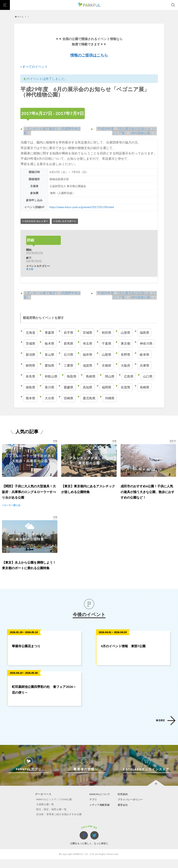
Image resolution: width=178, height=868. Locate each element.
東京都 (30, 269)
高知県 (88, 387)
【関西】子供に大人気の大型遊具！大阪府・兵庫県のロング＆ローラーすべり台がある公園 (29, 496)
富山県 (49, 355)
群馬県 (69, 344)
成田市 (172, 441)
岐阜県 (145, 355)
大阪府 (126, 366)
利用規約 (123, 803)
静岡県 (30, 366)
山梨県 (107, 355)
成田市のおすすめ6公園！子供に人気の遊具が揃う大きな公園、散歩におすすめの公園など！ (148, 496)
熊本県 (30, 398)
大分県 (49, 398)
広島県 (129, 376)
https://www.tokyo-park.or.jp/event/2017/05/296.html (82, 207)
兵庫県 (145, 366)
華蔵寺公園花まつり (26, 655)
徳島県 (30, 387)
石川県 (69, 355)
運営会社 (123, 814)
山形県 (126, 333)
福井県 (88, 355)
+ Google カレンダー (35, 221)
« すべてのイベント (34, 66)
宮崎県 (69, 398)
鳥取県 (72, 376)
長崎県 (145, 387)
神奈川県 (146, 344)
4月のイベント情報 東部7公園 (123, 655)
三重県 (69, 366)
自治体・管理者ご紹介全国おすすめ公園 (58, 823)
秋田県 (107, 333)
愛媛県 (69, 387)
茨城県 (30, 344)
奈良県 (30, 376)
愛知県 (49, 366)
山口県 (148, 376)
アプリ (93, 808)
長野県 (126, 355)
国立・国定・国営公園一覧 (49, 818)
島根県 (91, 376)
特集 (55, 441)
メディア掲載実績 (100, 814)
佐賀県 (126, 387)
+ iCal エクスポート (65, 221)
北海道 (30, 333)
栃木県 (49, 344)
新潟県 (30, 355)
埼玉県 (88, 344)
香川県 (49, 387)
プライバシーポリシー (131, 808)
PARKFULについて (100, 803)
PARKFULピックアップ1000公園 (52, 808)
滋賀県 (88, 366)
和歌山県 (51, 376)
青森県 (49, 333)
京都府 (107, 366)
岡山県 (110, 376)
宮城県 (88, 333)
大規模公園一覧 (43, 813)
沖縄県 (110, 398)
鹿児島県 (89, 398)
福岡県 (107, 387)
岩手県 (69, 333)
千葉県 (107, 344)
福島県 (145, 333)
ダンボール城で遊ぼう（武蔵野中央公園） (55, 129)
